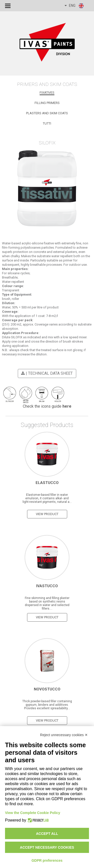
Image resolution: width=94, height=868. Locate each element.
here (67, 406)
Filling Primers (47, 103)
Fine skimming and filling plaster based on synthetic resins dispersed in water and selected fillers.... (47, 603)
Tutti (47, 123)
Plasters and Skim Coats (47, 113)
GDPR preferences (47, 860)
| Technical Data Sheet (46, 373)
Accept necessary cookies (47, 847)
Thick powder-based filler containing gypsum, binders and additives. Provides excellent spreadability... (47, 705)
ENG (74, 6)
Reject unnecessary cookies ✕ (64, 735)
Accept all (47, 834)
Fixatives (47, 93)
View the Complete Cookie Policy (33, 813)
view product (47, 514)
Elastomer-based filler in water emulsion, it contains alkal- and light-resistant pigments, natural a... (47, 498)
